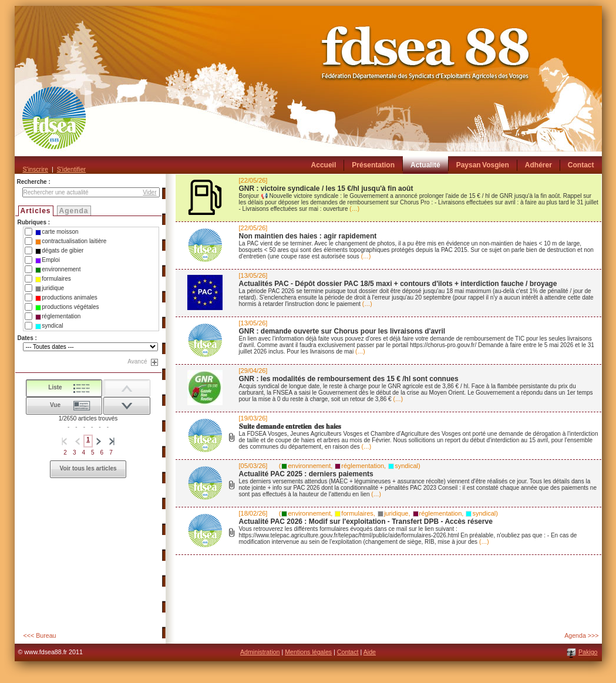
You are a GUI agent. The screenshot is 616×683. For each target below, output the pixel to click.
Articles (36, 211)
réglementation (58, 317)
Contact (348, 652)
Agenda (74, 211)
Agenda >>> (581, 635)
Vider (149, 192)
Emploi (48, 260)
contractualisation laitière (71, 241)
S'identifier (71, 169)
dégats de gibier (59, 251)
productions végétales (67, 307)
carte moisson (57, 232)
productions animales (66, 298)
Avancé (137, 361)
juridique (50, 288)
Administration (260, 652)
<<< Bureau (40, 635)
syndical (49, 326)
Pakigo (588, 652)
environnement (58, 270)
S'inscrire (36, 169)
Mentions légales (308, 652)
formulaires (53, 279)
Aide (370, 652)
